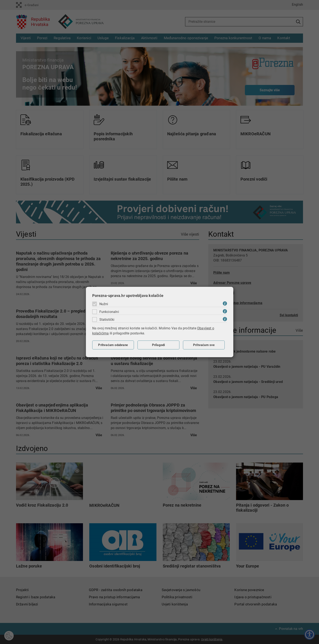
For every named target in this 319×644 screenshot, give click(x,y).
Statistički (107, 320)
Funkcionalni (109, 312)
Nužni (104, 304)
